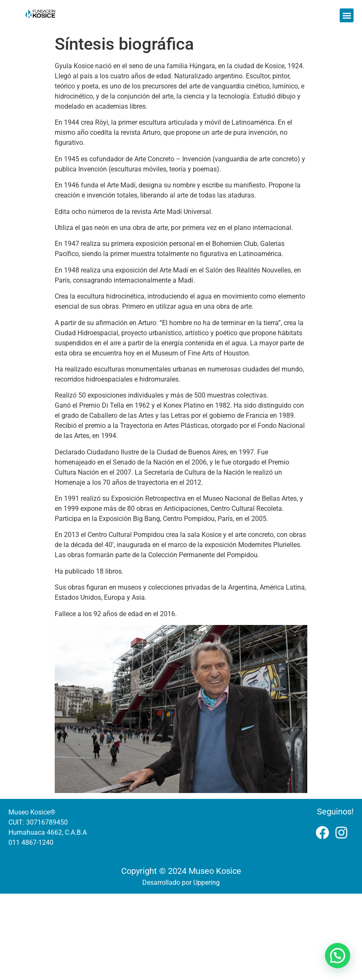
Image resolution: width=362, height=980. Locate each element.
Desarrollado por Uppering (181, 883)
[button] (347, 15)
